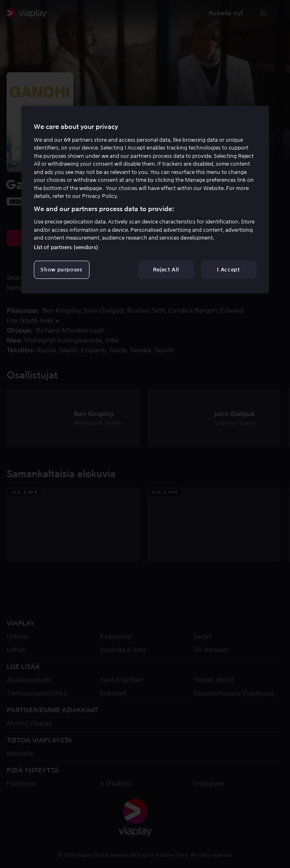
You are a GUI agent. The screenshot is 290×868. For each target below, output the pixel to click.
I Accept (228, 270)
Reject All (166, 270)
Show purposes (61, 270)
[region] (145, 200)
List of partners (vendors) (66, 247)
